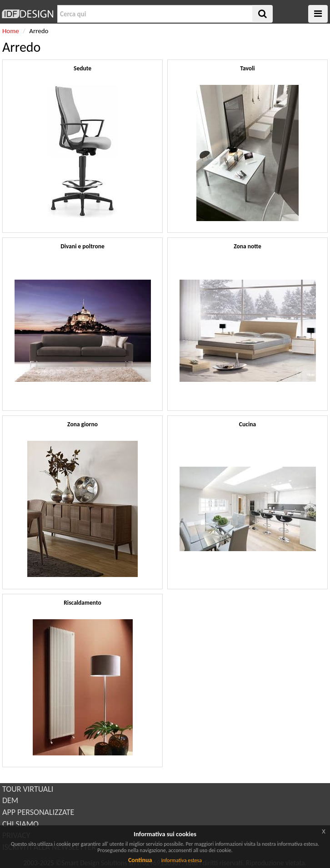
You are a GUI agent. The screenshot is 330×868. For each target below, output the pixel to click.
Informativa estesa (181, 860)
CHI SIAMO (20, 824)
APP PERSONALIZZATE (38, 812)
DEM (10, 800)
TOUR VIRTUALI (28, 789)
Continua (140, 860)
